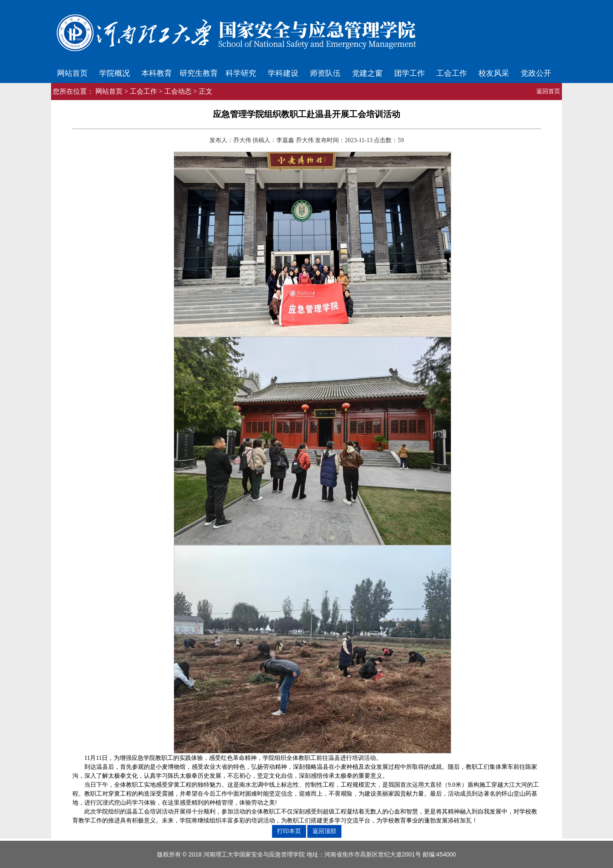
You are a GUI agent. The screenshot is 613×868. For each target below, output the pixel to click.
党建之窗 (367, 73)
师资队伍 (325, 73)
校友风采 (494, 73)
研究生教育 (199, 73)
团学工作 (410, 73)
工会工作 (452, 73)
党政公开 (536, 73)
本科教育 (157, 73)
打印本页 (289, 831)
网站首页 (72, 73)
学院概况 (115, 73)
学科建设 (283, 73)
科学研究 (241, 73)
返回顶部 (324, 831)
